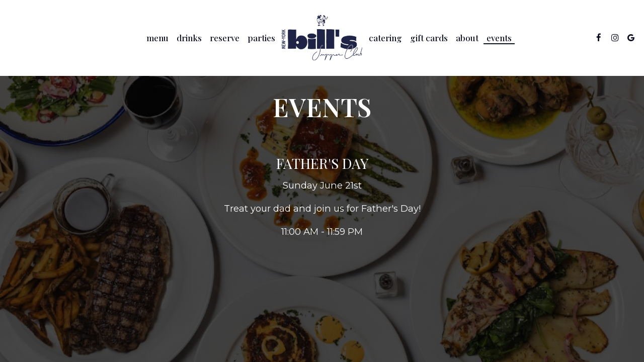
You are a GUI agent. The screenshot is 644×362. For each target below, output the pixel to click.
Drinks (189, 38)
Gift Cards (429, 38)
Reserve (225, 38)
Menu (157, 38)
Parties (261, 38)
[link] (322, 38)
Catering (385, 38)
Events (499, 38)
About (467, 38)
